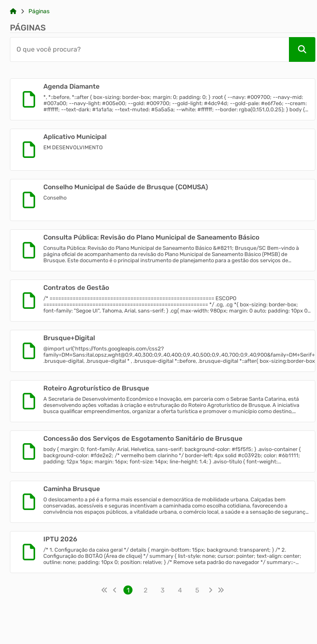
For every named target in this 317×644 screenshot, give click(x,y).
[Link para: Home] (13, 12)
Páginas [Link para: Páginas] (39, 12)
